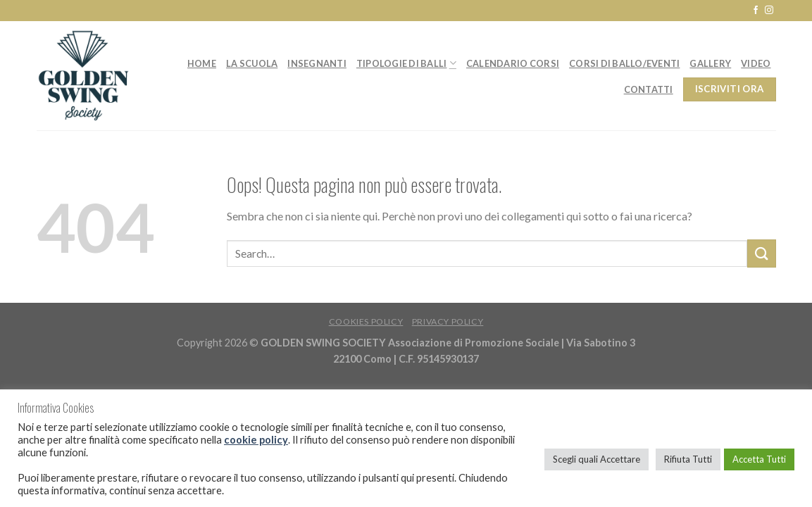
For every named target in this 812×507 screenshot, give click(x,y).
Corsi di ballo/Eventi (624, 63)
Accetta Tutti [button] (759, 459)
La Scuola (252, 63)
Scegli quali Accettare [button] (596, 459)
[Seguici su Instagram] (769, 11)
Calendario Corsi (513, 63)
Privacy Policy (448, 321)
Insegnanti (317, 63)
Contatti (649, 89)
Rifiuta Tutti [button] (688, 459)
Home (202, 63)
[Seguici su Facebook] (756, 11)
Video (756, 63)
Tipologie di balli (406, 63)
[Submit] (761, 253)
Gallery (710, 63)
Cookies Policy (366, 321)
